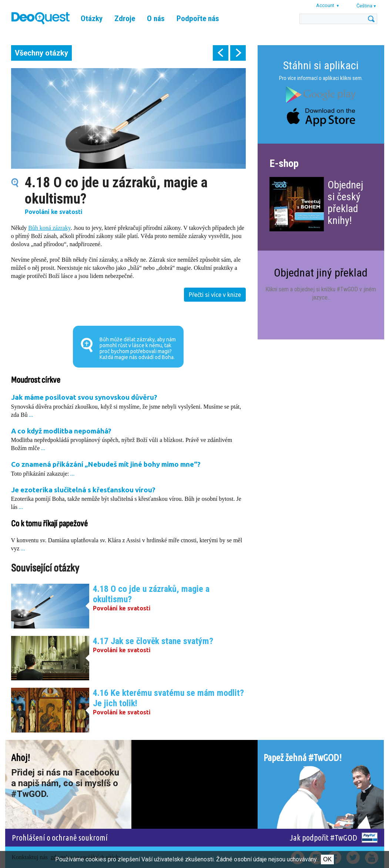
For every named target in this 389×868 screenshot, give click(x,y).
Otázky (92, 19)
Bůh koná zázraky (49, 228)
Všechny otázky (41, 53)
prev (221, 53)
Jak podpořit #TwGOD (323, 837)
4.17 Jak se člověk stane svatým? (153, 641)
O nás (156, 19)
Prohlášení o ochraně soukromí (60, 837)
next (238, 53)
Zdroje (125, 19)
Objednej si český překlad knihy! (345, 203)
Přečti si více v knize (215, 295)
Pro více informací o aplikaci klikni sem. (321, 78)
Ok (327, 859)
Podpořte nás (198, 19)
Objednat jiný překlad (321, 273)
